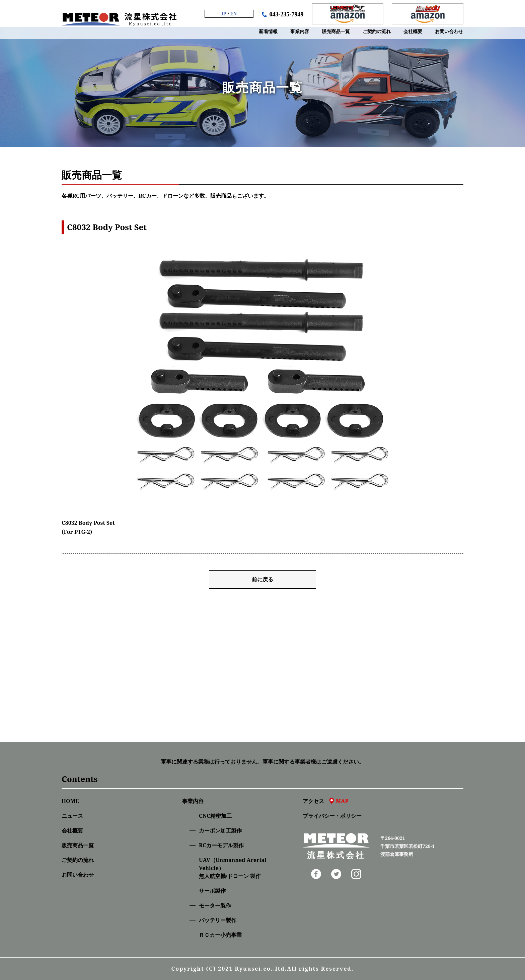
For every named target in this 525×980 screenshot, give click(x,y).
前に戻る (262, 579)
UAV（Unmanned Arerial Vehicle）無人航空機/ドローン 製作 (233, 868)
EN (234, 14)
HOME (70, 801)
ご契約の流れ (78, 860)
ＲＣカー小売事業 (220, 935)
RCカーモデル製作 (221, 845)
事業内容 (193, 801)
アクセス (326, 801)
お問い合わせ (78, 875)
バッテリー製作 (218, 920)
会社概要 (72, 830)
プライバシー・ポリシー (332, 816)
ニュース (72, 816)
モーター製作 (215, 905)
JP (224, 14)
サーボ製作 (212, 891)
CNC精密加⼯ (215, 816)
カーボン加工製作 (220, 830)
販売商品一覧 (78, 845)
